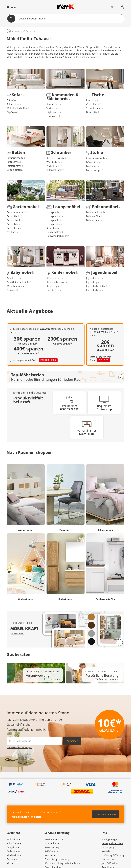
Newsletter (51, 855)
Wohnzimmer (14, 839)
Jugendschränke (95, 290)
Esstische (91, 100)
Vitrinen (51, 108)
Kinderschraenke (56, 282)
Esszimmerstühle (96, 158)
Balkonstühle (93, 216)
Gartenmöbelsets (16, 212)
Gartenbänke (14, 224)
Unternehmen (109, 859)
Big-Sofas (12, 112)
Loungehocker (54, 224)
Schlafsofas (13, 104)
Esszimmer (13, 859)
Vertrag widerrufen (112, 843)
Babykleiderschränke (18, 282)
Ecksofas (11, 100)
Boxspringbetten (16, 158)
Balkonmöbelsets (96, 212)
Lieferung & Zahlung (113, 855)
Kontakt (106, 851)
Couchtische (93, 104)
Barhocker (92, 166)
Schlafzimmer (14, 843)
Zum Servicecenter (106, 814)
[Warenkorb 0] (122, 7)
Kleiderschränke (55, 158)
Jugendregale (94, 282)
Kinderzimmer (15, 855)
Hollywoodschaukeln (58, 236)
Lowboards (53, 116)
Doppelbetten (14, 170)
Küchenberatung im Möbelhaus (62, 863)
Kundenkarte (52, 843)
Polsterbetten (14, 166)
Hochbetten (53, 290)
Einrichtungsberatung (57, 859)
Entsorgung (108, 847)
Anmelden (72, 741)
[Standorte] (113, 7)
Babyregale (13, 290)
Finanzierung (52, 847)
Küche (10, 863)
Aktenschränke (55, 170)
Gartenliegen (14, 228)
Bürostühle (92, 162)
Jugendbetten (94, 278)
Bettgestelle (13, 162)
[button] (11, 7)
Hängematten (54, 232)
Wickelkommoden (16, 286)
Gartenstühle (14, 220)
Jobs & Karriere (110, 863)
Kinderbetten (54, 278)
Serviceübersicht (54, 839)
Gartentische (14, 216)
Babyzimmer (14, 847)
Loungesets (53, 212)
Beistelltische (94, 112)
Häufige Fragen (110, 839)
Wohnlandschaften (17, 108)
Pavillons (11, 232)
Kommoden (53, 104)
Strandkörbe (53, 228)
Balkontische (93, 220)
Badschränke (54, 166)
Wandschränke (55, 162)
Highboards (53, 112)
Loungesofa (53, 220)
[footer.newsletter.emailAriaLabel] (34, 741)
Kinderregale (54, 286)
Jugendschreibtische (98, 286)
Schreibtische (94, 108)
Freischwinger (94, 170)
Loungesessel (54, 216)
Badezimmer (14, 851)
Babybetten (13, 278)
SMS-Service (51, 851)
